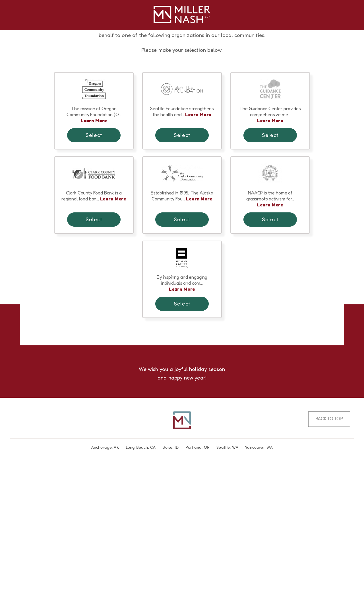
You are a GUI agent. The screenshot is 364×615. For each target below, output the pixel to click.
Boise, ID (170, 598)
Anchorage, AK (105, 598)
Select (94, 285)
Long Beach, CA (141, 598)
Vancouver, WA (259, 598)
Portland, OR (197, 598)
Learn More (94, 269)
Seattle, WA (227, 598)
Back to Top (329, 570)
